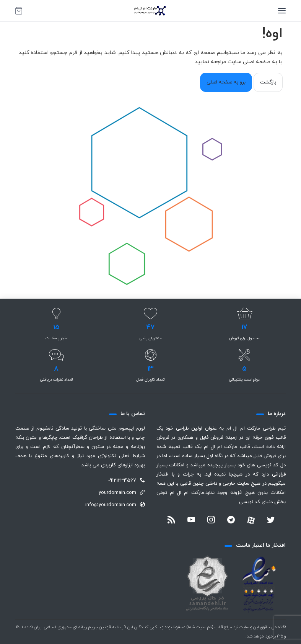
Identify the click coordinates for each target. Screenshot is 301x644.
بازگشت (268, 82)
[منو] (282, 11)
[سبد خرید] (19, 11)
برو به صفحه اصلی (226, 82)
